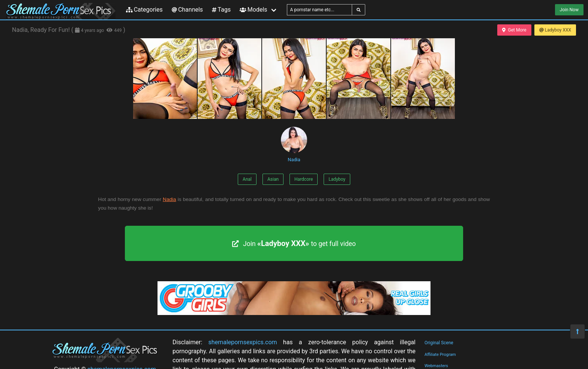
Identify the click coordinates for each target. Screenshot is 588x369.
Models (253, 10)
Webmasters (436, 366)
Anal (247, 179)
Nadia (294, 145)
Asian (273, 179)
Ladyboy (337, 179)
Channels (187, 10)
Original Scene (439, 343)
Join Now (569, 10)
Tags (221, 10)
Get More (514, 30)
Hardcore (304, 179)
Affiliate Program (440, 355)
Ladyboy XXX (555, 30)
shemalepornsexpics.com (243, 342)
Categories (144, 10)
